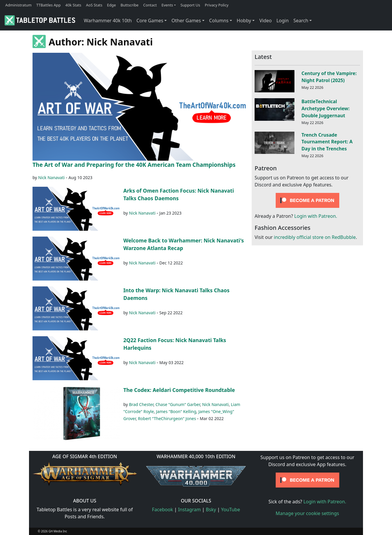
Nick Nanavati (51, 178)
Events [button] (167, 5)
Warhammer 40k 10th (108, 21)
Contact (150, 5)
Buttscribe (129, 5)
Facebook (163, 509)
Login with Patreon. (316, 216)
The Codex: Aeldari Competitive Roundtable (179, 390)
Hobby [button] (244, 21)
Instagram (190, 509)
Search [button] (301, 21)
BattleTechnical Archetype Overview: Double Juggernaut (325, 108)
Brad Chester (141, 404)
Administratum (18, 5)
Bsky (211, 509)
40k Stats (73, 5)
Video (265, 21)
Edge (111, 5)
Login (282, 21)
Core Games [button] (150, 21)
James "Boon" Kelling (176, 411)
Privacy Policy (217, 5)
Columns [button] (219, 21)
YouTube (231, 509)
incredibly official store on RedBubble (315, 237)
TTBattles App (48, 5)
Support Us (190, 5)
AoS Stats (94, 5)
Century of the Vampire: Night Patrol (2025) (329, 77)
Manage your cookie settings (307, 513)
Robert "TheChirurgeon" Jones (167, 418)
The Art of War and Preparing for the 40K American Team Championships (134, 165)
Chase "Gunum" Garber (178, 404)
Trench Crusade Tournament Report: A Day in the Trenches (327, 142)
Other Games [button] (186, 21)
